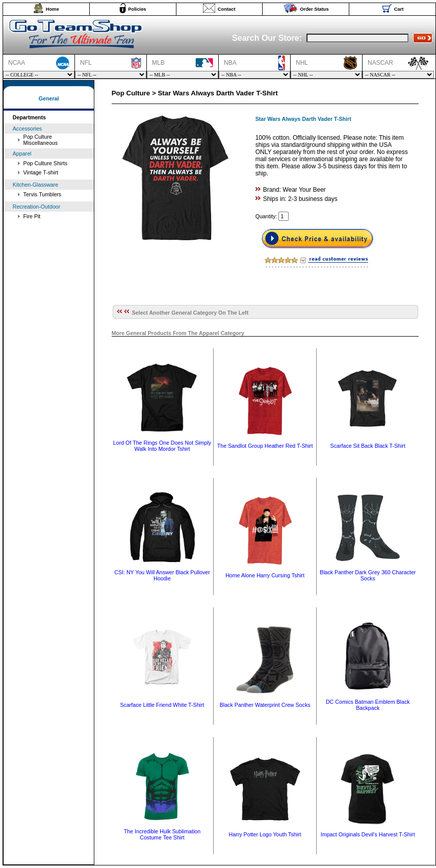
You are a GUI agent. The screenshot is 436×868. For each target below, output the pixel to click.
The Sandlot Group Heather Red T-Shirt (265, 446)
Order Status (314, 9)
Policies (137, 9)
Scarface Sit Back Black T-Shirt (368, 446)
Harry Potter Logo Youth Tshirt (265, 834)
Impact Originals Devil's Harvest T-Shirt (368, 834)
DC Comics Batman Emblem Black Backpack (368, 705)
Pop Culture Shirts (45, 163)
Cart (399, 9)
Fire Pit (32, 216)
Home (53, 9)
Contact (227, 9)
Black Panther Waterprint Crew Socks (265, 705)
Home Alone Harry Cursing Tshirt (265, 575)
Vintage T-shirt (41, 172)
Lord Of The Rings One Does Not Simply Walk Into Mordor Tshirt (162, 446)
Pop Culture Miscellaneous (41, 140)
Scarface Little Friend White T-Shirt (162, 705)
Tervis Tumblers (43, 194)
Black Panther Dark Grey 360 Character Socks (368, 575)
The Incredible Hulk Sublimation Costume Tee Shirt (162, 834)
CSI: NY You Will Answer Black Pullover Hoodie (162, 575)
